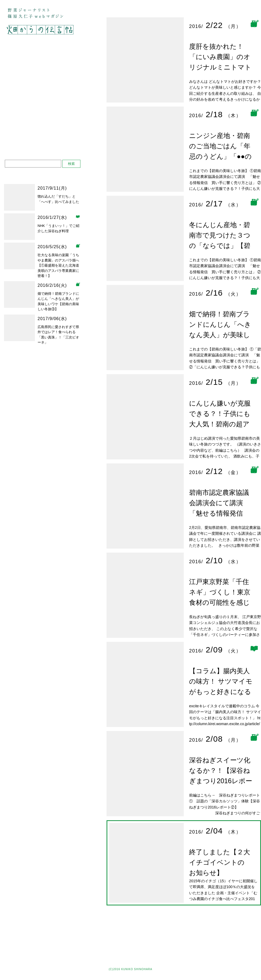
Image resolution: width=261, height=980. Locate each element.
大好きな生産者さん (43, 67)
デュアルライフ (43, 92)
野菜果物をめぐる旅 (43, 55)
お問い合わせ (18, 142)
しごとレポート (43, 105)
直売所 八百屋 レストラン (43, 80)
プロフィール (18, 134)
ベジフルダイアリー (43, 117)
